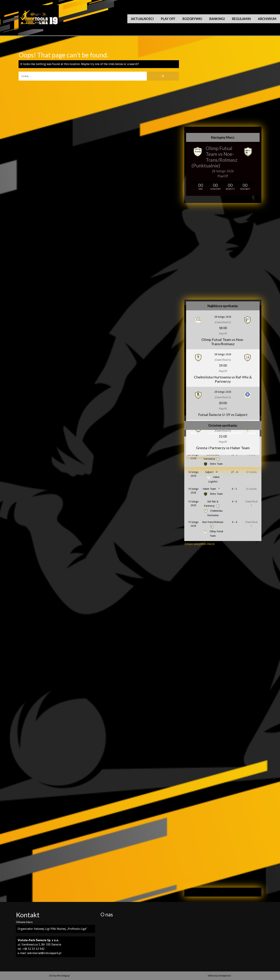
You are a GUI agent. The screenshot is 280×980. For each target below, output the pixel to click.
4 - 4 (234, 522)
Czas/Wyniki (234, 433)
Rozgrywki (192, 19)
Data (193, 433)
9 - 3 (234, 489)
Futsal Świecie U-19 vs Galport (223, 415)
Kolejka (251, 433)
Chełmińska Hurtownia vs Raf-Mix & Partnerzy (223, 379)
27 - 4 (234, 472)
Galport (212, 472)
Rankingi (217, 19)
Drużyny (213, 433)
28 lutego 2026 (223, 317)
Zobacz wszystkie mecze (201, 458)
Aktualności (142, 19)
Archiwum (267, 19)
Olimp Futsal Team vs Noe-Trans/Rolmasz (222, 154)
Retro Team (213, 494)
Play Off (168, 19)
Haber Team (212, 489)
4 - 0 (234, 502)
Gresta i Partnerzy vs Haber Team (223, 448)
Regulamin (241, 19)
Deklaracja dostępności (219, 976)
